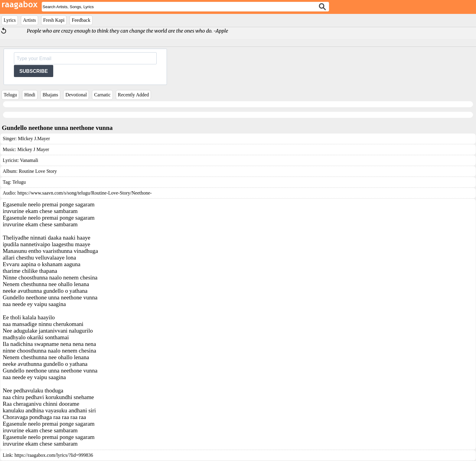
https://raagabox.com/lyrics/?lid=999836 (54, 455)
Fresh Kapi (54, 20)
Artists (29, 20)
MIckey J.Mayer (34, 139)
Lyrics (10, 20)
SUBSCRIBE (34, 71)
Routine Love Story (38, 171)
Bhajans (51, 95)
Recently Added (134, 95)
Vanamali (29, 160)
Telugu (10, 95)
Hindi (30, 95)
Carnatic (102, 95)
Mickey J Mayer (33, 149)
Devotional (76, 95)
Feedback (81, 20)
